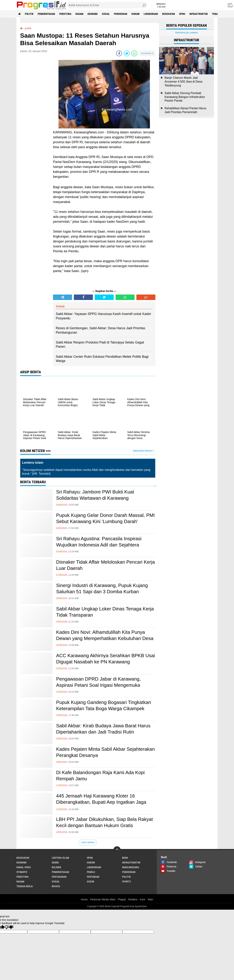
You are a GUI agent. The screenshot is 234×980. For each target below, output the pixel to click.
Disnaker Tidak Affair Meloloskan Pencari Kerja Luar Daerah (105, 565)
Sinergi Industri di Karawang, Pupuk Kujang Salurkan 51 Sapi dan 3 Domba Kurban (102, 588)
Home (84, 899)
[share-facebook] (119, 53)
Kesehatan (169, 14)
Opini (182, 14)
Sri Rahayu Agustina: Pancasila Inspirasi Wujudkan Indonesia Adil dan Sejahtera (99, 542)
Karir (143, 899)
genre (55, 863)
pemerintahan (46, 14)
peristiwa (65, 14)
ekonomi (93, 14)
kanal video (24, 867)
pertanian (93, 877)
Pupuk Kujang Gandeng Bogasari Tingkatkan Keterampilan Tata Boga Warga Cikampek (104, 705)
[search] (107, 5)
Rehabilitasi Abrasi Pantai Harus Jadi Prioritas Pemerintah (185, 110)
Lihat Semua (88, 842)
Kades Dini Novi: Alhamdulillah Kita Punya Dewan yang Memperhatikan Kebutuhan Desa (105, 635)
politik (29, 14)
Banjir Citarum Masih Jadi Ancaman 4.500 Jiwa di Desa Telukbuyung (183, 82)
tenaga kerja (25, 886)
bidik (125, 858)
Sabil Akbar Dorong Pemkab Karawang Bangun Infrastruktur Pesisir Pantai (185, 97)
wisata (56, 886)
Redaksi (133, 899)
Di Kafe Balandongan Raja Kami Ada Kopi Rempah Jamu (100, 776)
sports (127, 882)
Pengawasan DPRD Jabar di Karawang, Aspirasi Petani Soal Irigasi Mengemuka (98, 682)
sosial (106, 14)
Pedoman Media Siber (103, 899)
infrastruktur (199, 14)
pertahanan (59, 877)
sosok (90, 882)
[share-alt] (63, 297)
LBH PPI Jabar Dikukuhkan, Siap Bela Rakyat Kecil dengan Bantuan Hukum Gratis (104, 822)
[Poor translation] (9, 927)
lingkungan (151, 14)
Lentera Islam (60, 858)
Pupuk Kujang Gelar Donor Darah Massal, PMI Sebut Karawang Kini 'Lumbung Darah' (105, 518)
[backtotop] (117, 850)
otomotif (22, 872)
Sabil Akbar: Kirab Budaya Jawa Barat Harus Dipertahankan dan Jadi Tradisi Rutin (103, 729)
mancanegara (131, 867)
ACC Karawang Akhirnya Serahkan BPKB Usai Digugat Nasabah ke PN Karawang (106, 659)
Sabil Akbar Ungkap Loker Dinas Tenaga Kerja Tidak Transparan (105, 612)
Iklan (150, 899)
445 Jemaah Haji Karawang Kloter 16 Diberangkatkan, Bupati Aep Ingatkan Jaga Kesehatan (101, 802)
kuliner (56, 867)
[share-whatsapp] (134, 53)
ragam (79, 14)
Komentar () (147, 53)
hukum (135, 14)
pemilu (91, 872)
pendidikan (121, 14)
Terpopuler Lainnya (186, 33)
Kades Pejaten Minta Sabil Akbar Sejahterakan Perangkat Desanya (105, 752)
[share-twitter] (127, 53)
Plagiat (122, 899)
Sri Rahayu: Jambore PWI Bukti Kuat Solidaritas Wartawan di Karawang (95, 495)
